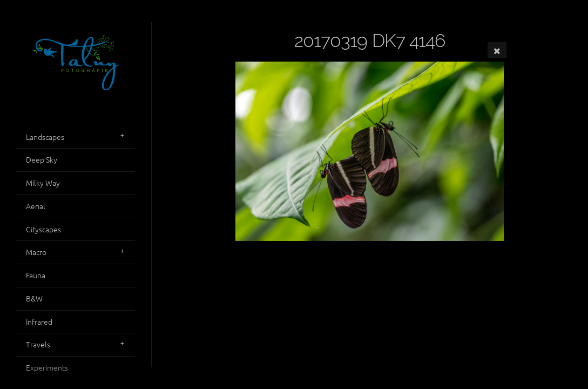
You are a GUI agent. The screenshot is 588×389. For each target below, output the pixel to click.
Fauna (36, 275)
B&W (34, 298)
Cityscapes (43, 229)
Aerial (36, 206)
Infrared (39, 321)
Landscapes (45, 137)
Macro (36, 252)
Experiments (47, 367)
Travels (38, 344)
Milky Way (43, 183)
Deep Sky (42, 159)
